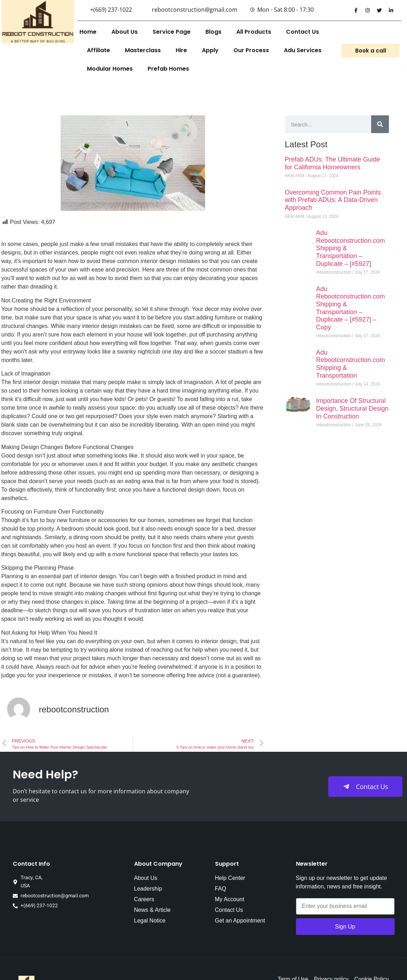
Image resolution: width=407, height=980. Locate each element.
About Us (125, 32)
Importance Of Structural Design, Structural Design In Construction (352, 408)
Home (88, 32)
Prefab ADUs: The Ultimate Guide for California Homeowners (333, 163)
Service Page (172, 32)
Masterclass (143, 50)
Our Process (251, 50)
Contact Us (302, 32)
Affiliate (98, 50)
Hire (181, 50)
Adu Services (303, 50)
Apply (210, 50)
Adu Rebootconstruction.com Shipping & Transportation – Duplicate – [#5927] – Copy (351, 308)
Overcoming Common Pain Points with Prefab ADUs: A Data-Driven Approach (333, 200)
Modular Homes (110, 69)
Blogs (213, 32)
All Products (254, 32)
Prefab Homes (168, 69)
